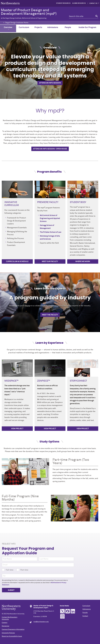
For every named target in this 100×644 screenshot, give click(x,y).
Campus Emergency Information (13, 629)
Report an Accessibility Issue (12, 636)
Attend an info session (50, 83)
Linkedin (73, 611)
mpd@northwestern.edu (41, 622)
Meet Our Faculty (50, 261)
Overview (8, 28)
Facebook (68, 611)
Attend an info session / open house (50, 149)
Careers (5, 623)
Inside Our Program (87, 28)
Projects (38, 27)
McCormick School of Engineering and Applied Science (50, 218)
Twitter (62, 611)
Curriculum (24, 27)
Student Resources (63, 3)
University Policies (8, 633)
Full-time (8, 570)
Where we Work (83, 261)
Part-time (22, 570)
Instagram (62, 616)
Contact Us (93, 3)
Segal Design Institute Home (17, 23)
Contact (85, 616)
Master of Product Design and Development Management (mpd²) (32, 14)
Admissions (53, 27)
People (68, 28)
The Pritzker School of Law (51, 232)
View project (17, 429)
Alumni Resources (79, 3)
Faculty (85, 613)
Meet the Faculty (50, 315)
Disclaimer (6, 626)
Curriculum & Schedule (17, 261)
